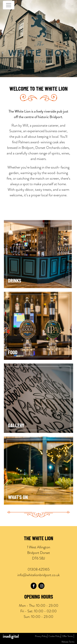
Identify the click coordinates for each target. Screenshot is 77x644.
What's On (18, 498)
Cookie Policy (55, 636)
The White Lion (38, 539)
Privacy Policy (41, 636)
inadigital (11, 636)
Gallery (16, 426)
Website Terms (68, 642)
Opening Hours (39, 597)
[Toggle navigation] (9, 5)
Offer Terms (67, 636)
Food (13, 353)
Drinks (15, 281)
